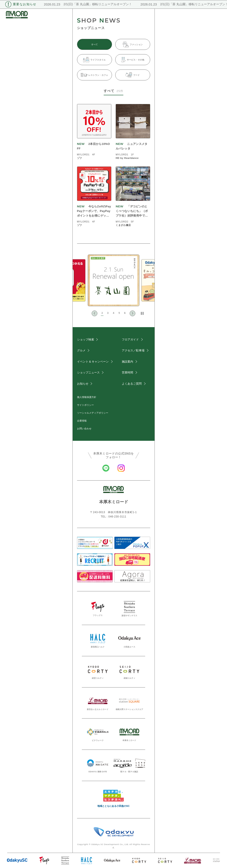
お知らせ (83, 384)
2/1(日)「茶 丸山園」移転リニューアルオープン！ (94, 4)
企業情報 (82, 421)
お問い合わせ (84, 429)
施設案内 (127, 362)
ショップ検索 (86, 339)
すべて (95, 44)
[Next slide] (132, 313)
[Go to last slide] (95, 313)
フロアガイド (130, 339)
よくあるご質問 (132, 384)
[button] (102, 313)
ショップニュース (88, 372)
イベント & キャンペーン (93, 362)
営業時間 (127, 372)
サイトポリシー (85, 405)
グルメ (81, 350)
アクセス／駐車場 (133, 350)
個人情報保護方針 (87, 397)
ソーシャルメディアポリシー (93, 413)
